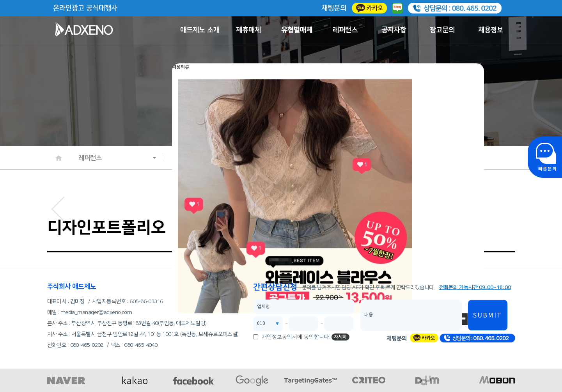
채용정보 (491, 30)
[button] (58, 207)
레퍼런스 (345, 30)
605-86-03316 (146, 302)
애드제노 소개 (200, 30)
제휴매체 (248, 30)
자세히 (340, 337)
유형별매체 (297, 30)
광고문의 (442, 30)
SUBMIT (488, 316)
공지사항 (394, 30)
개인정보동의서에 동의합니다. (296, 337)
